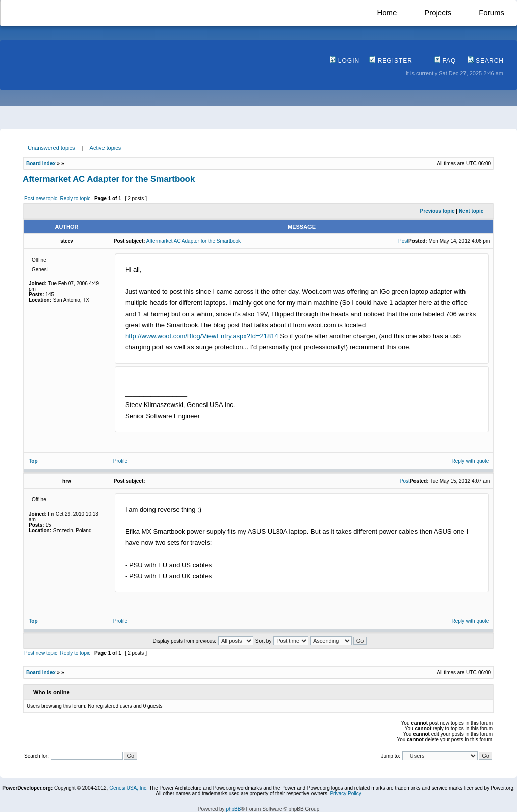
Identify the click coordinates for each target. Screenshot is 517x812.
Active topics (106, 148)
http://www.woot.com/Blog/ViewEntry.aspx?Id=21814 (202, 336)
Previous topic (437, 211)
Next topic (471, 211)
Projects (438, 12)
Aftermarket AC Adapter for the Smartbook (109, 179)
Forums (492, 12)
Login (345, 61)
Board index (41, 163)
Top (33, 461)
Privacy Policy (345, 794)
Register (391, 61)
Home (387, 12)
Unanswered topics (51, 148)
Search (486, 61)
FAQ (445, 61)
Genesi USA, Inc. (128, 788)
